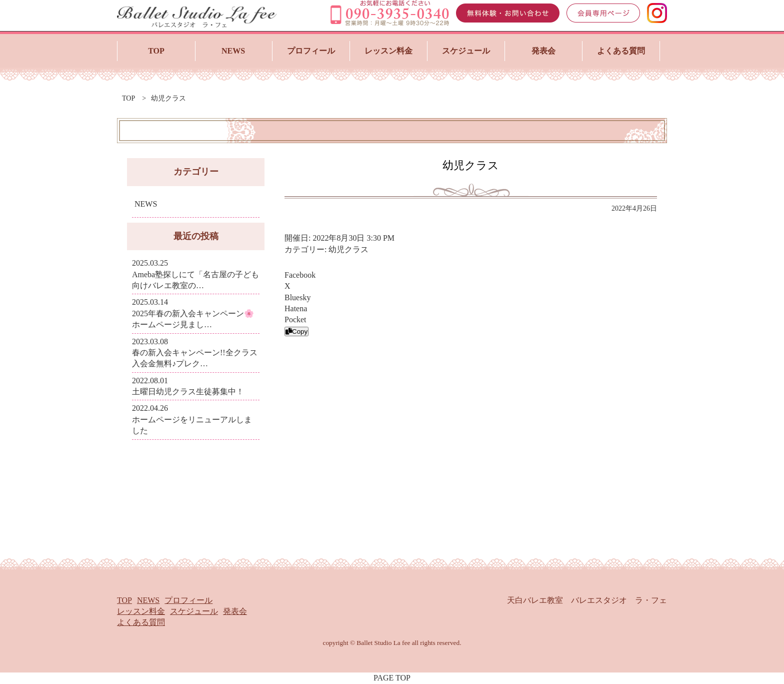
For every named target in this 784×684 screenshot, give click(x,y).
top (128, 98)
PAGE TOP (392, 678)
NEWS (146, 204)
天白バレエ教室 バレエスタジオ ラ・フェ (587, 600)
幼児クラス (348, 249)
